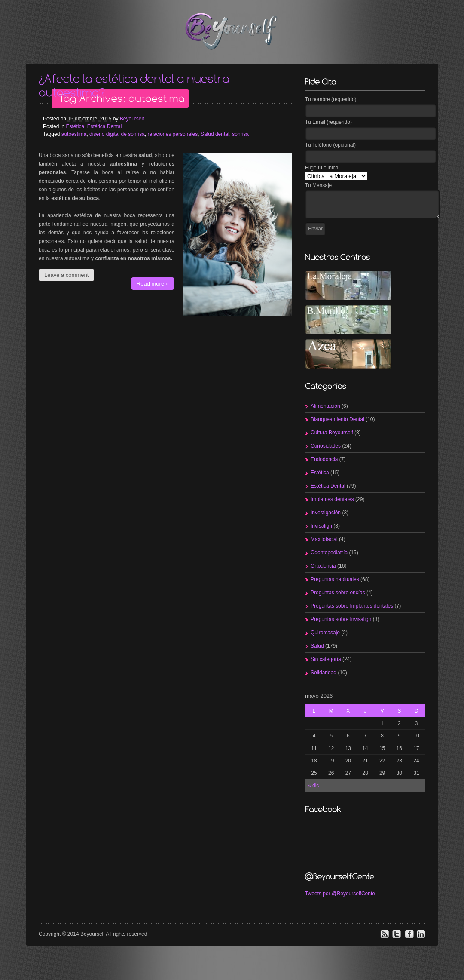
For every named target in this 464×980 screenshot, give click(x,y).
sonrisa (240, 134)
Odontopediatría (329, 553)
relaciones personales (173, 134)
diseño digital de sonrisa (117, 134)
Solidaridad (324, 673)
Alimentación (325, 406)
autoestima (74, 134)
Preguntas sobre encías (338, 593)
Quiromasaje (325, 633)
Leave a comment (66, 275)
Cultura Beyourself (332, 433)
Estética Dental (105, 126)
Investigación (326, 513)
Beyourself (132, 119)
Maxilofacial (324, 539)
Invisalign (321, 526)
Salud (317, 646)
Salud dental (215, 134)
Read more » (153, 284)
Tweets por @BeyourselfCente (340, 894)
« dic (313, 786)
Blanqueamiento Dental (337, 419)
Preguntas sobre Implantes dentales (352, 606)
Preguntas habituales (335, 579)
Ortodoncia (323, 566)
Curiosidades (326, 446)
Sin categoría (326, 659)
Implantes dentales (332, 499)
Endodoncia (324, 459)
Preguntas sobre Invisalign (341, 619)
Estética (75, 126)
